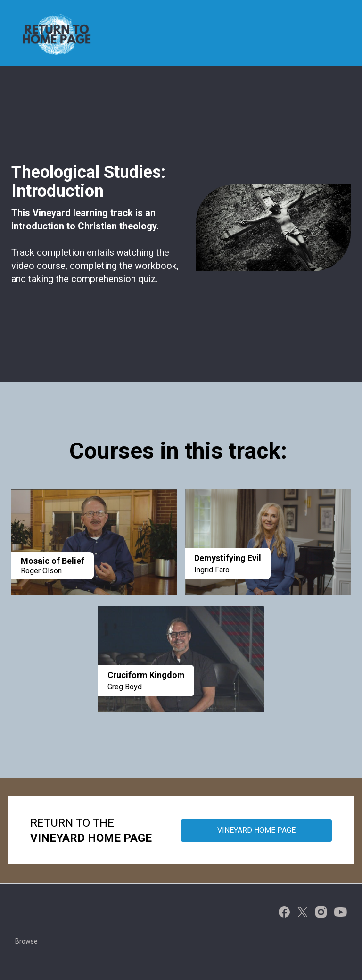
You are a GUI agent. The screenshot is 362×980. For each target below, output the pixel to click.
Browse (26, 941)
